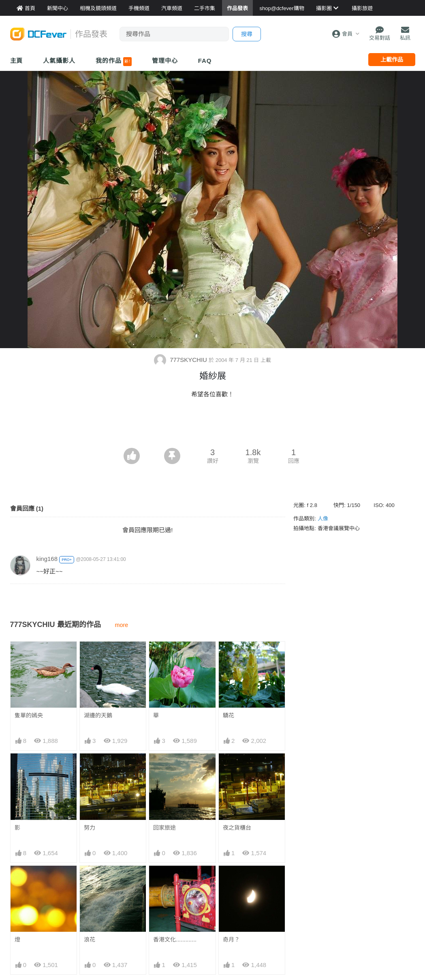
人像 (323, 519)
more (122, 625)
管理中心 (165, 61)
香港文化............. (175, 939)
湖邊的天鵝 (98, 715)
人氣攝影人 (59, 61)
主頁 (17, 61)
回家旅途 (164, 828)
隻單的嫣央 (29, 715)
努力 (90, 828)
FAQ (205, 61)
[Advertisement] (213, 426)
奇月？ (231, 939)
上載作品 (392, 60)
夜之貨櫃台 (237, 828)
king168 (47, 559)
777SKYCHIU (181, 360)
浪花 (90, 939)
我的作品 (114, 62)
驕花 (229, 715)
